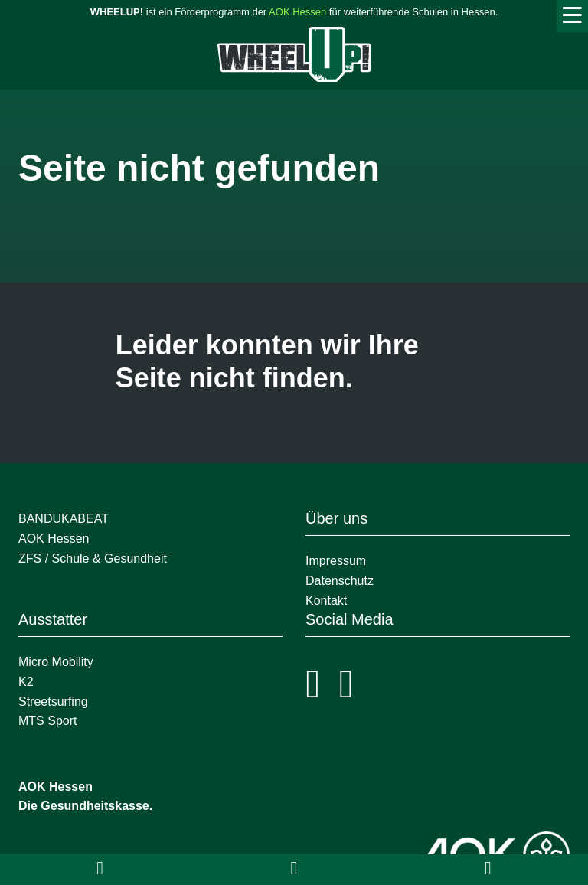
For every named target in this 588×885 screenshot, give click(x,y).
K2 (26, 682)
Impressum (336, 561)
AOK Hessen (297, 12)
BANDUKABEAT (64, 519)
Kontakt (326, 601)
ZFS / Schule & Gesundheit (93, 558)
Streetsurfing (55, 702)
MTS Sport (47, 721)
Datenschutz (340, 581)
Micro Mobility (56, 662)
